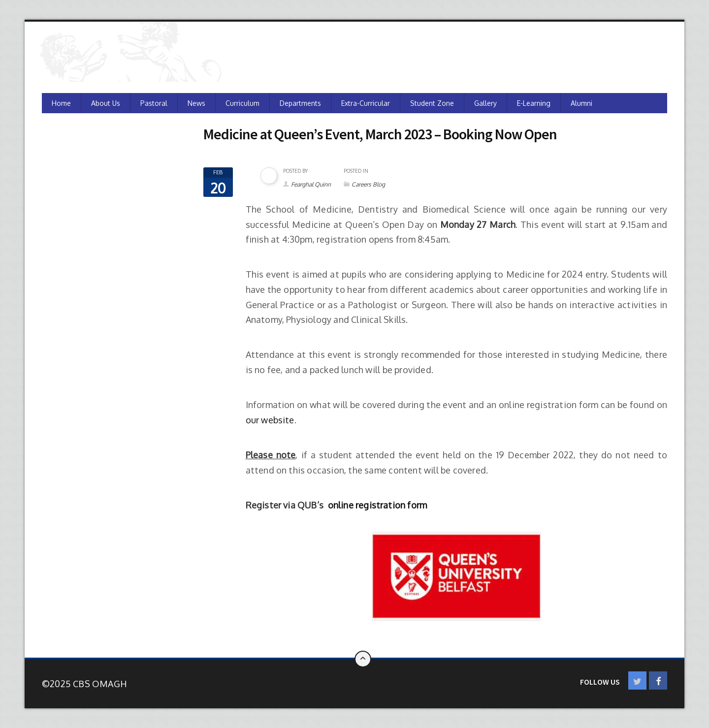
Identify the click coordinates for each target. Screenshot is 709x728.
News (196, 103)
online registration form (378, 505)
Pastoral (154, 103)
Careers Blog (368, 184)
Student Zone (432, 103)
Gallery (485, 103)
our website (270, 420)
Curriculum (242, 103)
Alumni (581, 103)
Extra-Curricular (366, 103)
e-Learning (534, 103)
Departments (300, 103)
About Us (106, 103)
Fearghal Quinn (311, 184)
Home (61, 103)
